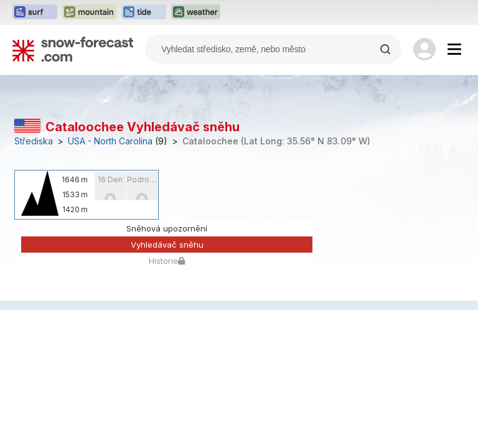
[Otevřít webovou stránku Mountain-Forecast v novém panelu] (89, 12)
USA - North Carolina (110, 141)
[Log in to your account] (424, 49)
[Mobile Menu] (454, 49)
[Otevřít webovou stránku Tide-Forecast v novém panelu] (144, 12)
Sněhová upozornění (167, 228)
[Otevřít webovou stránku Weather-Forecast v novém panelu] (196, 12)
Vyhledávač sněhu (167, 245)
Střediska (34, 141)
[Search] (387, 49)
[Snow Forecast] (73, 49)
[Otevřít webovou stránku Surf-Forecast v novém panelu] (35, 12)
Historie (167, 261)
